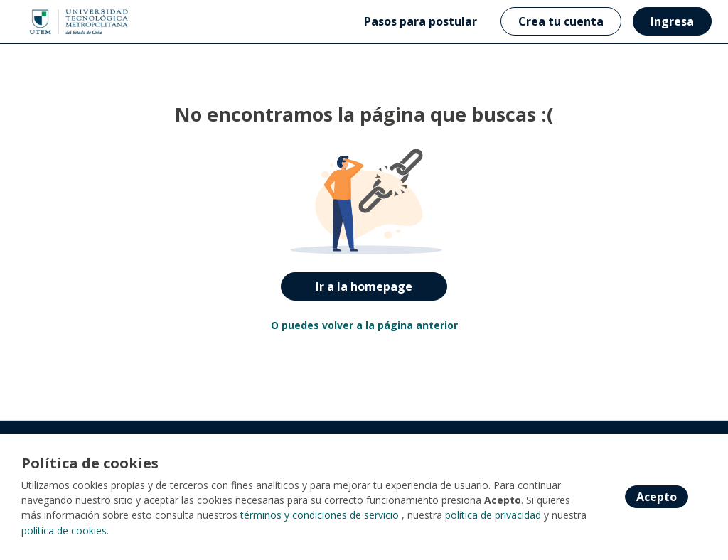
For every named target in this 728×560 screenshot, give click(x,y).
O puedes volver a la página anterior (364, 325)
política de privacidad (493, 516)
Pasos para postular (421, 21)
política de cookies (64, 531)
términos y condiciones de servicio (320, 516)
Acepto (657, 497)
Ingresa (672, 21)
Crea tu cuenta (561, 21)
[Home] (61, 22)
